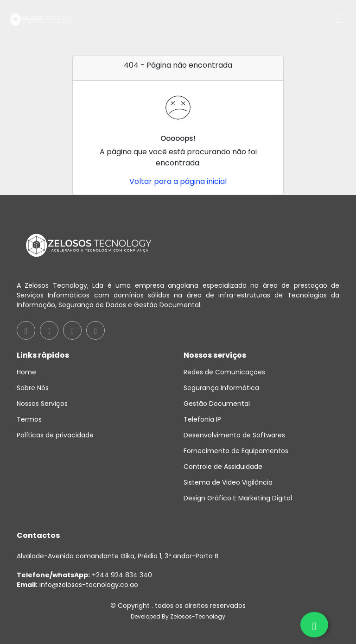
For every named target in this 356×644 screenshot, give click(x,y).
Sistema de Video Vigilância (228, 482)
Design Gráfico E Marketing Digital (238, 498)
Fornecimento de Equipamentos (236, 451)
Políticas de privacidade (55, 435)
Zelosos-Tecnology (198, 616)
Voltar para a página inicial (178, 181)
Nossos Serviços (42, 404)
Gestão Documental (217, 404)
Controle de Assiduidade (223, 467)
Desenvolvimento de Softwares (234, 435)
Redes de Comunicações (224, 372)
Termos (29, 419)
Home (26, 372)
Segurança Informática (221, 388)
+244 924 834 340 (84, 575)
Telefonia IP (202, 419)
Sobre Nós (33, 388)
